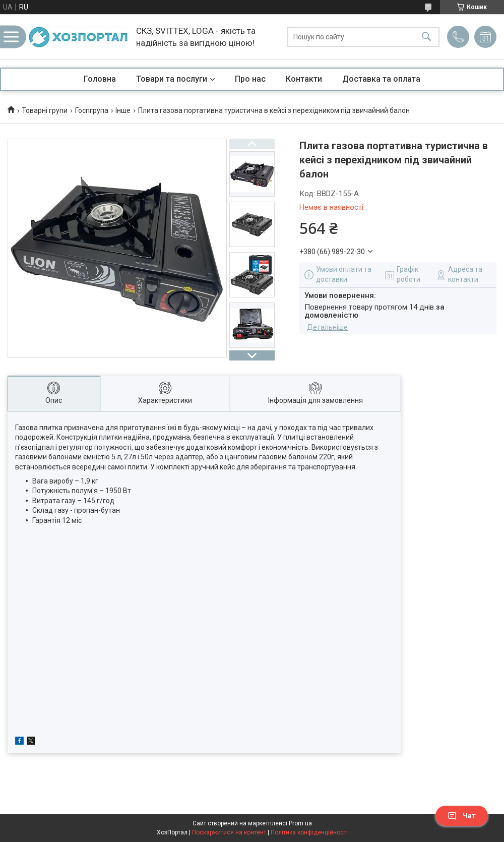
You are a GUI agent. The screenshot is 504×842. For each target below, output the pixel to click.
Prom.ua (300, 823)
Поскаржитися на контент (229, 832)
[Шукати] (426, 37)
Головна (100, 79)
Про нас (250, 79)
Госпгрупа (92, 110)
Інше (123, 110)
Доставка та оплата (381, 79)
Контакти (304, 79)
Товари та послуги (172, 79)
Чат (462, 816)
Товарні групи (45, 110)
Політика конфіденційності (309, 832)
